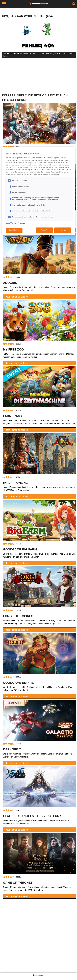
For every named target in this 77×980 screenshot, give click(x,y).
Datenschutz (38, 975)
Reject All (44, 230)
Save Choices (14, 230)
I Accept (63, 230)
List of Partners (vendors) (16, 223)
